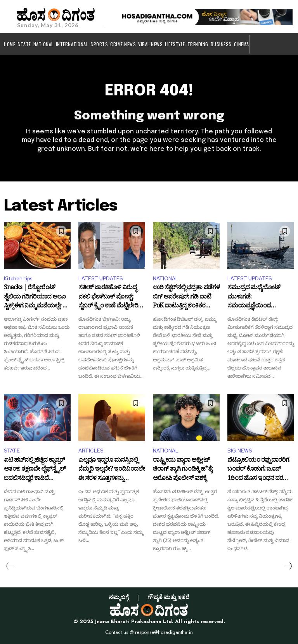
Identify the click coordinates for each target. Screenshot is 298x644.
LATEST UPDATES (100, 279)
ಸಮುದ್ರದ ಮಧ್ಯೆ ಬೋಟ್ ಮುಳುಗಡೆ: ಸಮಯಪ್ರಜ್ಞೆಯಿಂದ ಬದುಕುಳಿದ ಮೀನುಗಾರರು (256, 298)
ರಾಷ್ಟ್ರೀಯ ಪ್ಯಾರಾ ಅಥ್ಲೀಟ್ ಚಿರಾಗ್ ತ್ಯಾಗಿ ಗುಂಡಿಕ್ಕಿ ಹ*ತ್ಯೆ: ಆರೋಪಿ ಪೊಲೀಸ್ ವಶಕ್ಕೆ (183, 470)
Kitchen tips (18, 279)
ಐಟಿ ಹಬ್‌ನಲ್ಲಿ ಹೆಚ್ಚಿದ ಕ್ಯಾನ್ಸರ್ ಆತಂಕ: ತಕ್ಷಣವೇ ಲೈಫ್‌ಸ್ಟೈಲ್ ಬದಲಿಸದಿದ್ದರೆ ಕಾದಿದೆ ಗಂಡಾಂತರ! (35, 470)
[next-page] (288, 566)
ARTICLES (91, 451)
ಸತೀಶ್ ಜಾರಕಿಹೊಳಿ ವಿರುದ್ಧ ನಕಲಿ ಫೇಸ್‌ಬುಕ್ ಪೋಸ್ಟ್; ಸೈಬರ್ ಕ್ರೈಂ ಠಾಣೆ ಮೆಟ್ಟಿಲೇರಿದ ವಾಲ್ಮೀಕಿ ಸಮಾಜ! (110, 298)
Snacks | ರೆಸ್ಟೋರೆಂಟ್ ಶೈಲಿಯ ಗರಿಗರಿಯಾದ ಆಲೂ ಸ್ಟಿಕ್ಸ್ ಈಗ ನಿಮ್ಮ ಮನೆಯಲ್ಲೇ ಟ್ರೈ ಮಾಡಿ (37, 298)
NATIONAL (166, 279)
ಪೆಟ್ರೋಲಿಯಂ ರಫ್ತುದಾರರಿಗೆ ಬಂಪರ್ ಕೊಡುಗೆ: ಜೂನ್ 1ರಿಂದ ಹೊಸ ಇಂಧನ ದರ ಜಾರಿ (258, 470)
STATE (12, 451)
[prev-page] (10, 566)
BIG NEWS (240, 451)
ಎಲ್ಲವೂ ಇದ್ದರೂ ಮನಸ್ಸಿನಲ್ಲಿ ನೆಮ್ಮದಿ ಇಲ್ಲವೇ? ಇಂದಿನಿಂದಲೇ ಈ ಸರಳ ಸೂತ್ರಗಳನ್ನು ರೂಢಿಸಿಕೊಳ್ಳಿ (112, 470)
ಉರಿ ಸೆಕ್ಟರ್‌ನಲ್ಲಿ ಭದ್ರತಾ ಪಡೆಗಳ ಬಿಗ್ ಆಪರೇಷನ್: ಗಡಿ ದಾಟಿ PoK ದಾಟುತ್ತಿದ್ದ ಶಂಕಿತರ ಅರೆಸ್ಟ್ (186, 298)
